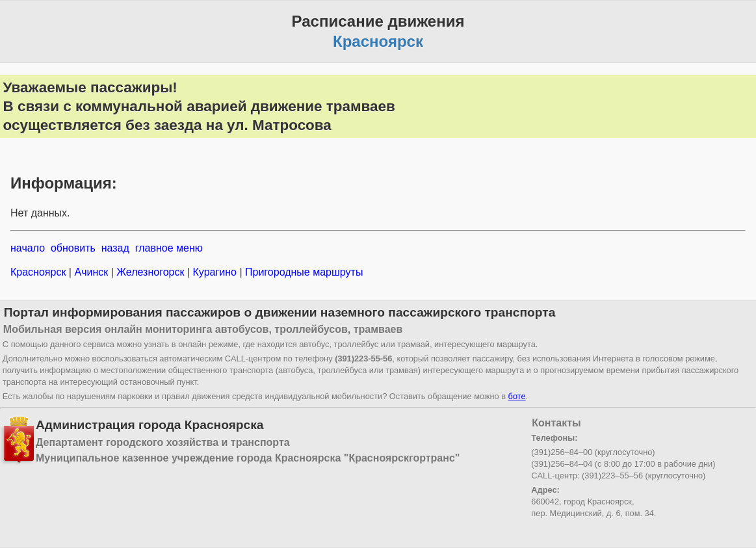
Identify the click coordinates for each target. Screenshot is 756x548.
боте (517, 396)
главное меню (169, 248)
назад (115, 248)
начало (28, 248)
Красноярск (40, 272)
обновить (73, 248)
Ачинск (91, 272)
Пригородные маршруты (303, 272)
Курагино (215, 272)
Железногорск (150, 272)
